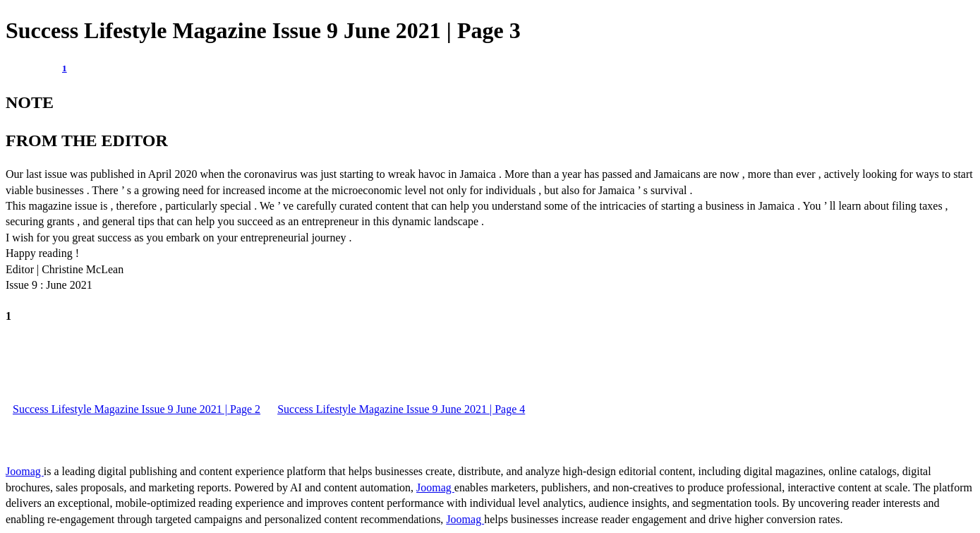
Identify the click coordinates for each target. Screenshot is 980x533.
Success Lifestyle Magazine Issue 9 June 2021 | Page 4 (401, 409)
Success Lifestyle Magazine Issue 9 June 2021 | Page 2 (137, 409)
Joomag (25, 471)
